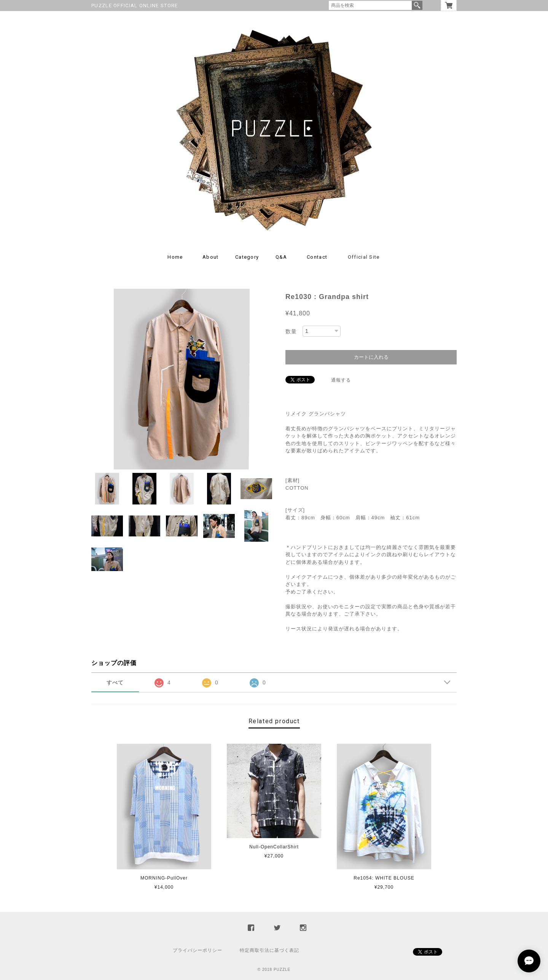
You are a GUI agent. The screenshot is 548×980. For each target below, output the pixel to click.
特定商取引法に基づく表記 (269, 950)
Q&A (281, 257)
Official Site (364, 257)
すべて (115, 682)
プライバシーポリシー (198, 950)
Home (175, 257)
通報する (341, 380)
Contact (317, 257)
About (211, 257)
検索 (417, 5)
